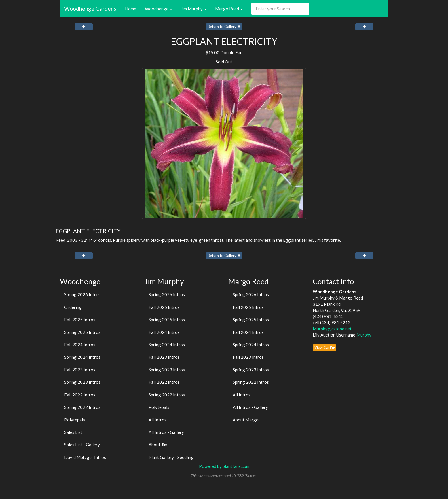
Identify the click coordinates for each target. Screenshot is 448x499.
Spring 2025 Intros (82, 332)
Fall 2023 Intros (80, 370)
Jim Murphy (194, 9)
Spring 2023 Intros (82, 382)
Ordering (73, 307)
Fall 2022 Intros (80, 395)
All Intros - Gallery (166, 432)
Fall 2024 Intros (80, 345)
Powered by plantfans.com (224, 466)
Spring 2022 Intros (82, 407)
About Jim (158, 445)
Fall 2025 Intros (80, 320)
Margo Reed (229, 9)
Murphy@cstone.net (332, 329)
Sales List (73, 432)
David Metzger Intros (85, 457)
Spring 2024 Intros (82, 357)
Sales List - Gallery (82, 445)
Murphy (364, 335)
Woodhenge (158, 9)
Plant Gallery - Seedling (171, 457)
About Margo (246, 420)
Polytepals (75, 420)
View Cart (324, 347)
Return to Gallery (224, 27)
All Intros (157, 420)
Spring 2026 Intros (82, 294)
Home (131, 9)
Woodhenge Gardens (90, 8)
